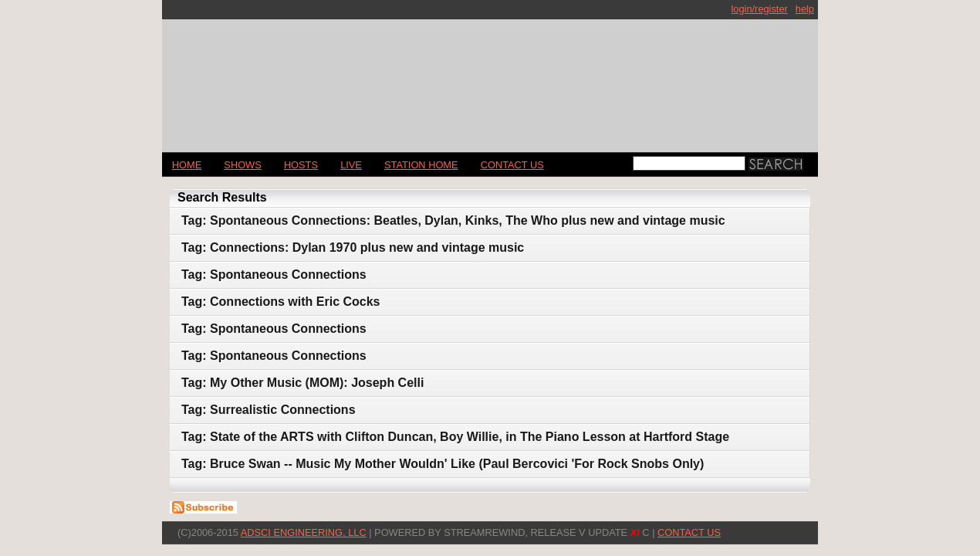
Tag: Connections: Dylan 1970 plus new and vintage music (353, 247)
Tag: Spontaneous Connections (274, 275)
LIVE (351, 165)
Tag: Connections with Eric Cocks (281, 302)
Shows (242, 165)
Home (187, 165)
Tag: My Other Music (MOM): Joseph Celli (302, 383)
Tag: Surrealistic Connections (269, 410)
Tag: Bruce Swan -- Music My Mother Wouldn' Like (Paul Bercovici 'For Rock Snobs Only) (443, 464)
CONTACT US (512, 165)
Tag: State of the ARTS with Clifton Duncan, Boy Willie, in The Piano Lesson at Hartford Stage (455, 437)
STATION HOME (421, 165)
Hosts (301, 165)
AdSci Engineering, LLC (304, 532)
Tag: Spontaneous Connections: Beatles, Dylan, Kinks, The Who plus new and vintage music (453, 220)
